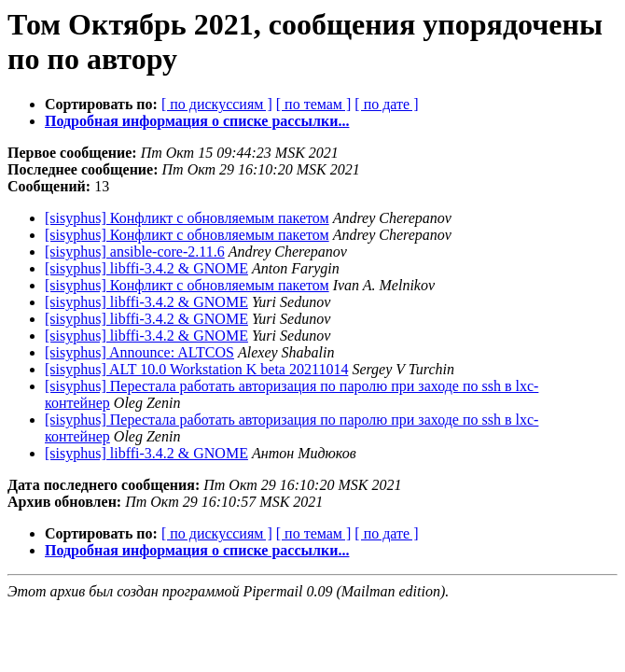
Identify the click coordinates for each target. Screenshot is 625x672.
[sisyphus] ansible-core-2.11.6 (135, 252)
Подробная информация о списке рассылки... (197, 121)
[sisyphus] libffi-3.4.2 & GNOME (146, 268)
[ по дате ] (386, 104)
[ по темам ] (314, 104)
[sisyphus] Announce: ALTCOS (139, 352)
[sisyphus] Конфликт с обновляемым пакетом (187, 218)
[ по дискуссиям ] (217, 104)
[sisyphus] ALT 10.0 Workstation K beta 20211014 (196, 369)
